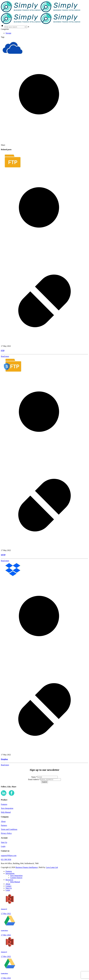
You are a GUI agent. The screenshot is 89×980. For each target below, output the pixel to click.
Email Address (34, 779)
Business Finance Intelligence (27, 867)
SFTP (3, 555)
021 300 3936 (6, 859)
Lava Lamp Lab (52, 867)
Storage (8, 33)
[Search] (26, 27)
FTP (3, 351)
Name (34, 777)
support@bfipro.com (9, 855)
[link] (28, 27)
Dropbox (4, 759)
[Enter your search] (15, 27)
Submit (44, 782)
